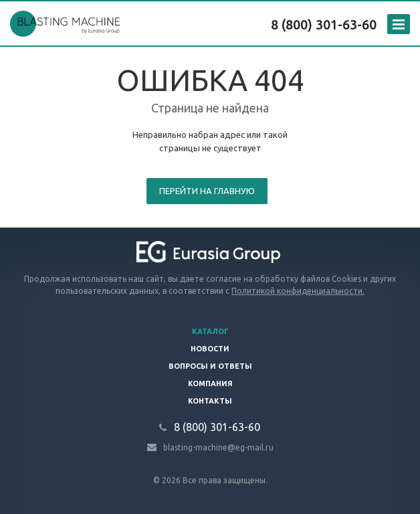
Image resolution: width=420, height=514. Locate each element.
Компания (210, 383)
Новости (210, 349)
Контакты (210, 401)
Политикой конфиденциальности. (298, 291)
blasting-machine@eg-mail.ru (218, 447)
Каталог (210, 331)
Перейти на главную (207, 191)
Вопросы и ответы (210, 366)
